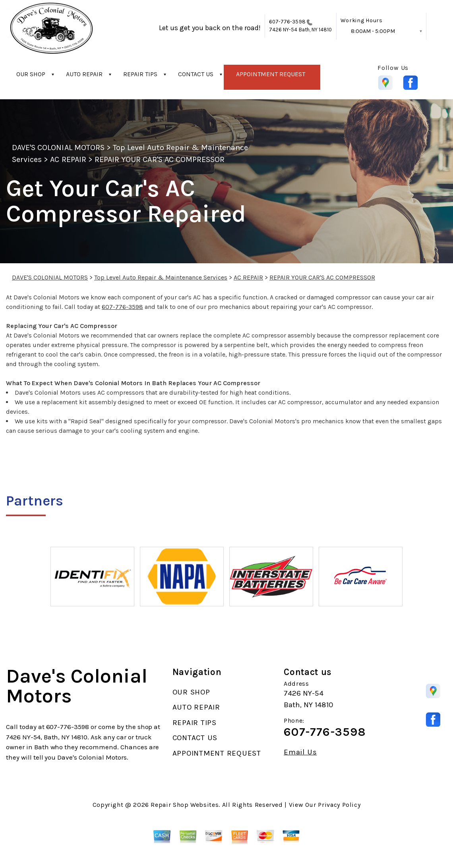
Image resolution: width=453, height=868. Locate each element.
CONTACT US (196, 74)
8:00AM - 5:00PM (373, 31)
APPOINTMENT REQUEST (271, 74)
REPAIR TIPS (140, 74)
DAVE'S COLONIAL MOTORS (58, 148)
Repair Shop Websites (185, 805)
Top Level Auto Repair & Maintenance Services (161, 277)
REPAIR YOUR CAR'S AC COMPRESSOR (160, 159)
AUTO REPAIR (84, 74)
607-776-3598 (287, 22)
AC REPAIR (68, 159)
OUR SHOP (31, 74)
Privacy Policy (339, 805)
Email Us (300, 752)
